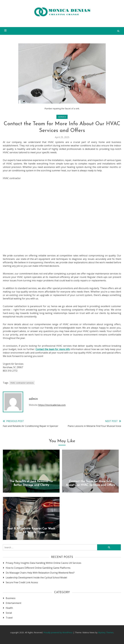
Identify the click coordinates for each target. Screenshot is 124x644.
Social (9, 613)
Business (11, 598)
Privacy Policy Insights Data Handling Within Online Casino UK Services (43, 563)
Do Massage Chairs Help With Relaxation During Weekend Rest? (40, 573)
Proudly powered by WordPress (58, 632)
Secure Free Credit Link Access (22, 582)
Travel (9, 618)
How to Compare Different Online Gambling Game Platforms (38, 568)
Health (9, 608)
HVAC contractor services (22, 383)
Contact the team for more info (53, 349)
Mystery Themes (106, 632)
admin (33, 399)
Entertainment (13, 603)
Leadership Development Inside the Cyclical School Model (36, 578)
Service (62, 117)
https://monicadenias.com (52, 405)
